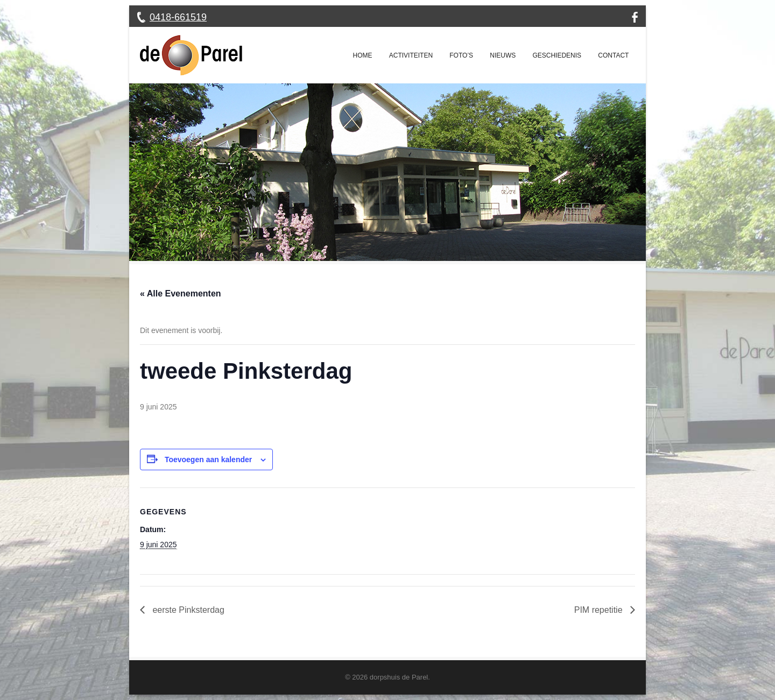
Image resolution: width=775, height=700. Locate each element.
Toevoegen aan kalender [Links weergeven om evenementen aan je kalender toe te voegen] (208, 459)
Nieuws (503, 55)
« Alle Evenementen (181, 294)
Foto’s (461, 55)
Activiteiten (411, 55)
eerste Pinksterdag (187, 610)
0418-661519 (178, 17)
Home (363, 55)
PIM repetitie (600, 610)
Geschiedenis (557, 55)
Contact (613, 55)
